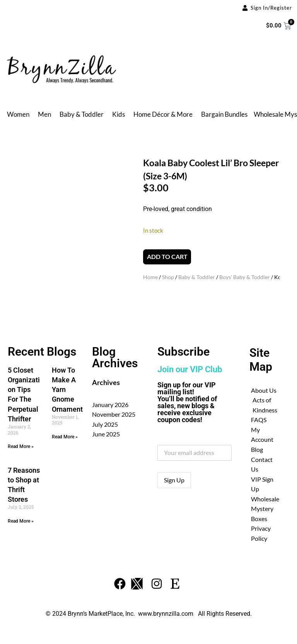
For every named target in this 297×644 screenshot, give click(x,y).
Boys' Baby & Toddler (245, 278)
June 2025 (106, 432)
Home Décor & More (163, 114)
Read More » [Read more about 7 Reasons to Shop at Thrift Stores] (21, 519)
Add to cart (167, 258)
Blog (257, 447)
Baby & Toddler (82, 114)
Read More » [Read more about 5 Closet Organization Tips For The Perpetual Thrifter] (21, 444)
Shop (168, 278)
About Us (264, 388)
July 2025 (105, 422)
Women (18, 114)
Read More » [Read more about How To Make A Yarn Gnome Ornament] (65, 434)
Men (44, 114)
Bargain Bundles (224, 114)
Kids (119, 114)
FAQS (259, 418)
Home (150, 278)
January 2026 (110, 402)
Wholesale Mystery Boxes (265, 506)
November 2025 (114, 412)
